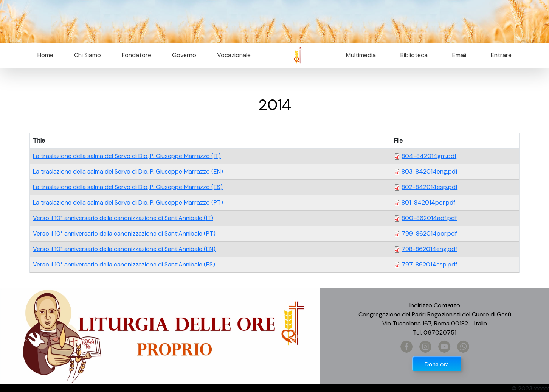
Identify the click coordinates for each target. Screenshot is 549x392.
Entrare (501, 55)
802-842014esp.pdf (430, 187)
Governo (184, 55)
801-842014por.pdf (428, 202)
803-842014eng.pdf (430, 171)
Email (457, 55)
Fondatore (136, 55)
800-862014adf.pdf (429, 218)
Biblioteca (414, 55)
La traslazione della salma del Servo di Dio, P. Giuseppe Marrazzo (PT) (128, 202)
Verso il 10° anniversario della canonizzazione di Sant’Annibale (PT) (124, 233)
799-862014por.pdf (429, 233)
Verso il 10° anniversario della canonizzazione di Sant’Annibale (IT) (123, 218)
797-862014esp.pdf (429, 264)
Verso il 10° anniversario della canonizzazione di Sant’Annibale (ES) (124, 264)
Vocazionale (234, 55)
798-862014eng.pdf (429, 249)
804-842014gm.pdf (429, 156)
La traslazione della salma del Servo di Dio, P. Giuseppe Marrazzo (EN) (128, 171)
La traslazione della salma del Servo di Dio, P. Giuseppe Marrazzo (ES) (128, 187)
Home (45, 55)
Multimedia (361, 55)
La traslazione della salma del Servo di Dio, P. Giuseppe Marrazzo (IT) (127, 156)
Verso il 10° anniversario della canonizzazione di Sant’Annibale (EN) (124, 249)
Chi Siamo (88, 55)
